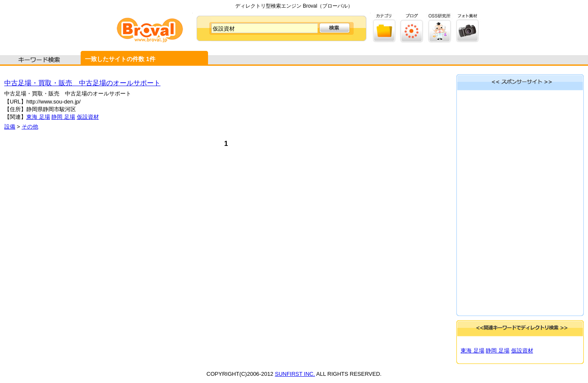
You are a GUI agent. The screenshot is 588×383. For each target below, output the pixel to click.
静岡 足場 (63, 117)
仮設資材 (88, 117)
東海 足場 (38, 117)
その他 (30, 127)
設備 (10, 127)
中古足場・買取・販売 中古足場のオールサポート (82, 83)
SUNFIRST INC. (295, 374)
